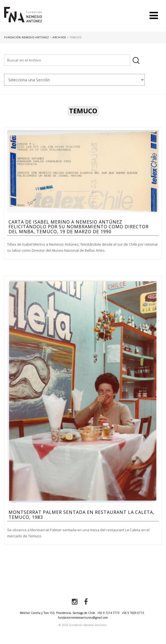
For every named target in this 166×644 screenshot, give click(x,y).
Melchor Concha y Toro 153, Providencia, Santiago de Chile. (58, 613)
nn (74, 80)
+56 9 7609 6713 (133, 613)
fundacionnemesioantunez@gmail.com (83, 618)
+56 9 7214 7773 (108, 613)
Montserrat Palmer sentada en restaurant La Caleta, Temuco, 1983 (81, 515)
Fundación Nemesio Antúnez (23, 19)
